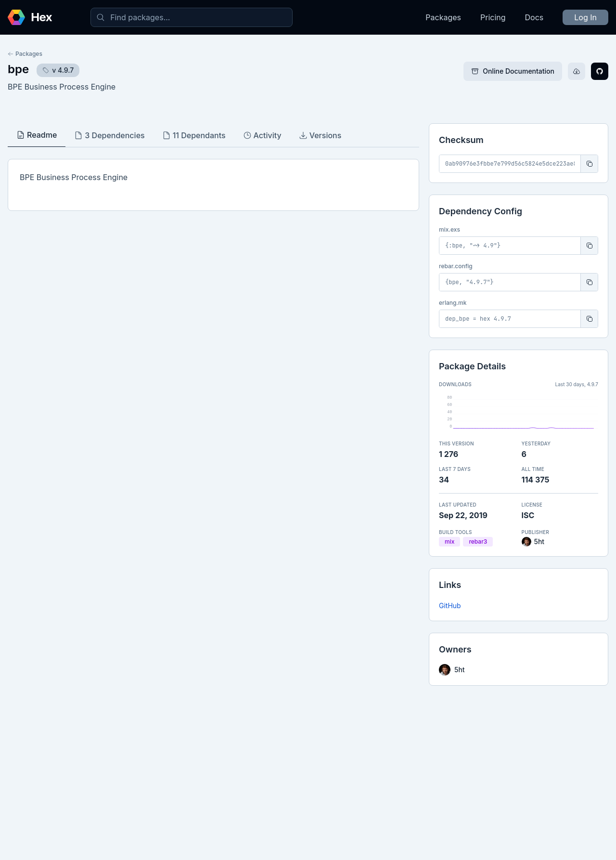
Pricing (493, 17)
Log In (585, 17)
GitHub (450, 606)
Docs (534, 17)
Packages (443, 17)
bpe (18, 69)
